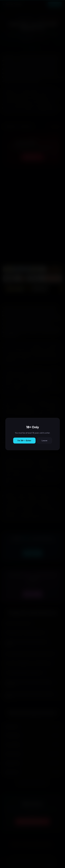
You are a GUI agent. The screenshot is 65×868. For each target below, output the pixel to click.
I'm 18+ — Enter (24, 441)
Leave (45, 441)
